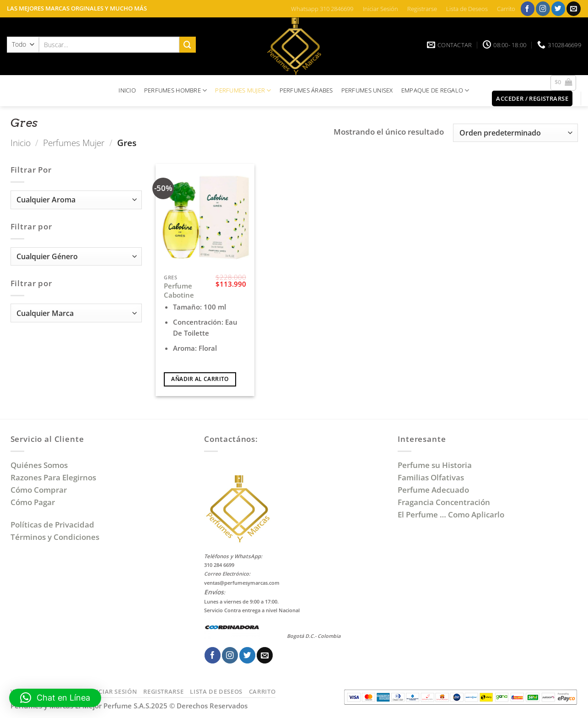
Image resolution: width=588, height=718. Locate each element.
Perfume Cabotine (179, 291)
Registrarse (422, 9)
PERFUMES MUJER (243, 90)
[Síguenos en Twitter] (558, 8)
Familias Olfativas (431, 477)
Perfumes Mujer (74, 143)
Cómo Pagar (33, 502)
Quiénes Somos (41, 465)
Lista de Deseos (467, 9)
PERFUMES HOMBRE (176, 90)
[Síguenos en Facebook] (528, 8)
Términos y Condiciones (55, 537)
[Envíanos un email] (574, 8)
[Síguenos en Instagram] (543, 8)
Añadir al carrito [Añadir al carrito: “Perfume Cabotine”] (200, 379)
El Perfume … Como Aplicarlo (451, 514)
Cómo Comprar (40, 490)
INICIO (127, 90)
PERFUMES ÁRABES (306, 90)
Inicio (21, 143)
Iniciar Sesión (380, 9)
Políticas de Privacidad (52, 525)
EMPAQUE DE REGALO (435, 90)
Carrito (506, 9)
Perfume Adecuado (434, 490)
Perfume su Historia (435, 465)
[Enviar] (188, 45)
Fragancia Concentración (445, 502)
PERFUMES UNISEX (367, 90)
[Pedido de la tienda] (515, 133)
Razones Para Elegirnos (55, 477)
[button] (564, 83)
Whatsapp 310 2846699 (322, 9)
